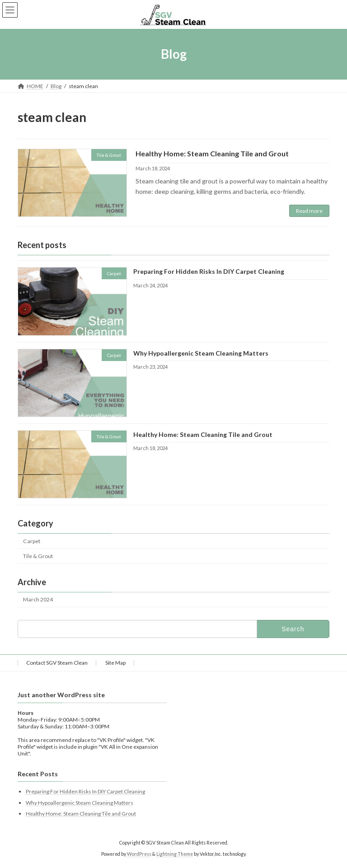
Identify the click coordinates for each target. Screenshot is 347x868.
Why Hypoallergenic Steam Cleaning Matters (201, 353)
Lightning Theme (175, 854)
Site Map (115, 663)
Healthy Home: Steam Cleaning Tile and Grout (212, 153)
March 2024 (38, 600)
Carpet (32, 541)
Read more (309, 211)
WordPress (139, 854)
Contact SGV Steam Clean (57, 663)
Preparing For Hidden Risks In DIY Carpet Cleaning (209, 272)
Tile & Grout (38, 556)
